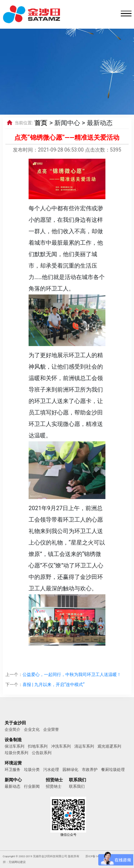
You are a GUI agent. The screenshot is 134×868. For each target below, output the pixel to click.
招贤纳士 (54, 787)
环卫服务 (13, 770)
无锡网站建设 (17, 862)
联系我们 (77, 787)
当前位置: (24, 123)
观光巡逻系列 (109, 746)
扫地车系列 (38, 746)
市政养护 (90, 770)
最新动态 (13, 787)
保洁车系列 (14, 746)
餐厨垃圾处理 (113, 770)
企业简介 (13, 730)
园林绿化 (70, 770)
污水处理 (51, 770)
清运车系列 (84, 746)
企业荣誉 (51, 730)
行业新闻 (32, 787)
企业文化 (32, 730)
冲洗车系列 (61, 746)
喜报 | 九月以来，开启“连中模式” (53, 685)
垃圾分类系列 (16, 753)
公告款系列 (42, 753)
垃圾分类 (32, 770)
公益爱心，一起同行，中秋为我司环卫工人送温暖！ (72, 675)
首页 (41, 123)
